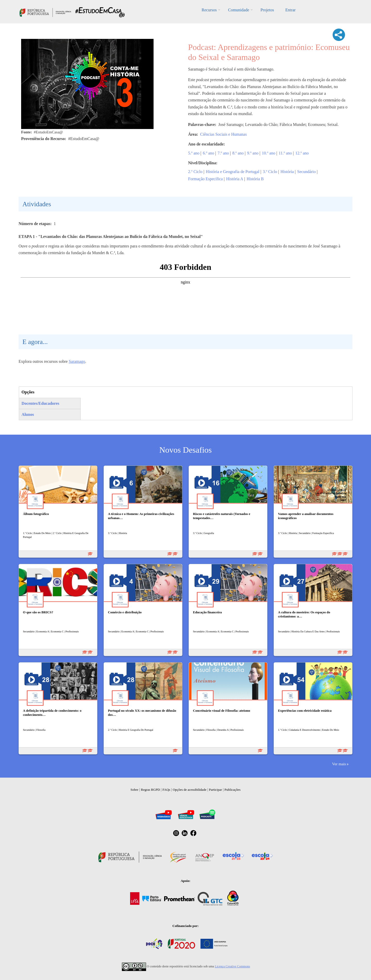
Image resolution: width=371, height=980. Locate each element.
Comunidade (239, 10)
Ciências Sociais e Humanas (224, 134)
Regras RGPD (150, 790)
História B (255, 179)
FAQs (166, 790)
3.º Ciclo (270, 172)
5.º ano (194, 153)
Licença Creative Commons (233, 966)
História (287, 172)
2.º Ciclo (195, 172)
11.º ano (285, 153)
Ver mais (339, 764)
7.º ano (223, 153)
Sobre (134, 790)
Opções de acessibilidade (189, 790)
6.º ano (208, 153)
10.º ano (268, 153)
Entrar (290, 10)
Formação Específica (205, 179)
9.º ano (253, 153)
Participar (216, 790)
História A (235, 179)
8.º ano (238, 153)
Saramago (77, 361)
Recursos (209, 10)
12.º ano (302, 153)
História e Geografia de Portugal (233, 172)
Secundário (307, 172)
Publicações (232, 790)
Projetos (267, 10)
